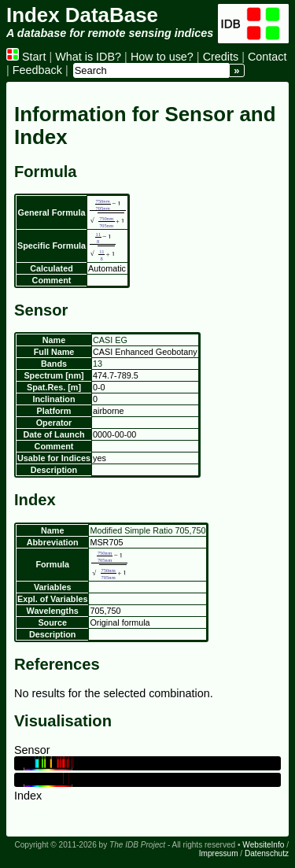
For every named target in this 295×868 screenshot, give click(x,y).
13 (98, 364)
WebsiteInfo (263, 845)
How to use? (162, 57)
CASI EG (110, 340)
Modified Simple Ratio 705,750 (147, 530)
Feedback (37, 70)
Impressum (219, 853)
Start (26, 57)
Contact (267, 57)
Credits (221, 57)
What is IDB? (88, 57)
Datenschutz (267, 853)
